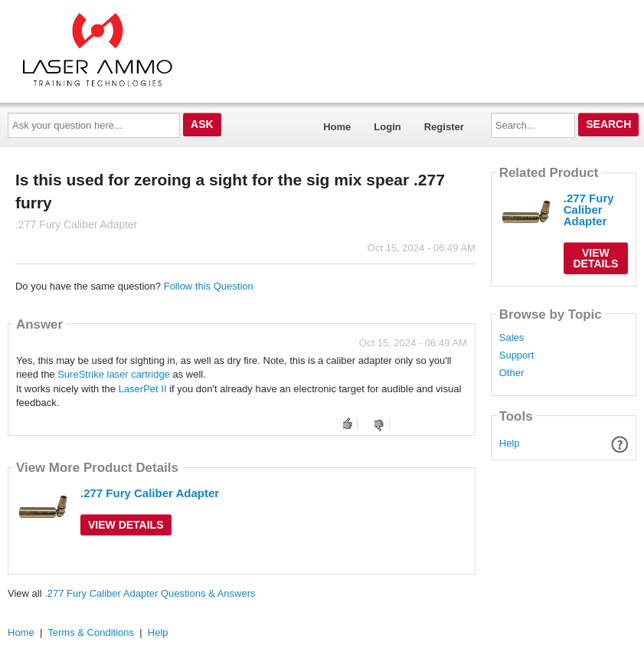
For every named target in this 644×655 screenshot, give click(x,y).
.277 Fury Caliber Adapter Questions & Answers (150, 593)
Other (512, 373)
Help (510, 443)
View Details (126, 525)
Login (387, 127)
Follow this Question (209, 286)
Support (517, 355)
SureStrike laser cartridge (114, 374)
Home (337, 127)
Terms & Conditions (91, 632)
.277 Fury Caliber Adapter (150, 493)
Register (444, 127)
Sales (512, 338)
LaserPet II (143, 389)
